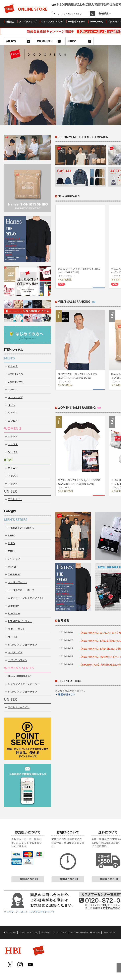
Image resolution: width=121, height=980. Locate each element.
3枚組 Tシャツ (16, 374)
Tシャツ (12, 390)
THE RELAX (14, 575)
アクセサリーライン (19, 708)
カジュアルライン (18, 660)
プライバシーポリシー (63, 932)
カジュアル (14, 421)
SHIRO (12, 536)
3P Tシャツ (14, 559)
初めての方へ (10, 932)
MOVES (12, 567)
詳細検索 (104, 14)
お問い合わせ (109, 932)
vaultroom (14, 606)
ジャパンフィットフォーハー (24, 684)
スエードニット (16, 629)
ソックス (13, 413)
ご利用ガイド (25, 932)
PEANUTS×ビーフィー (20, 621)
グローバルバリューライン (22, 645)
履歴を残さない (67, 695)
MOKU (12, 551)
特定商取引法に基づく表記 (88, 932)
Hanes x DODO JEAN (20, 676)
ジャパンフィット (18, 582)
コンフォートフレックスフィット (26, 598)
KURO (11, 543)
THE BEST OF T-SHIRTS (21, 528)
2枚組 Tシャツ (16, 382)
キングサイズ (15, 653)
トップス (13, 444)
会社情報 (45, 932)
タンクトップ (15, 397)
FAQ (36, 932)
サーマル (13, 637)
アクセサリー (15, 499)
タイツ (12, 405)
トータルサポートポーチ (21, 590)
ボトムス (13, 366)
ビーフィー (14, 614)
